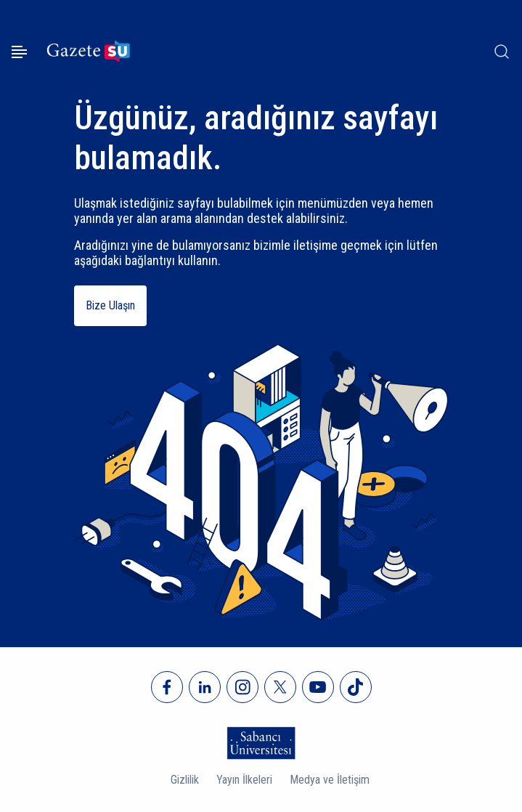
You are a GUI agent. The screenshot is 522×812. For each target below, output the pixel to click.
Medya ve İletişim (330, 780)
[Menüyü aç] (19, 52)
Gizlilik (185, 780)
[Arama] (502, 52)
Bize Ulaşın (110, 305)
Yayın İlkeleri (244, 780)
